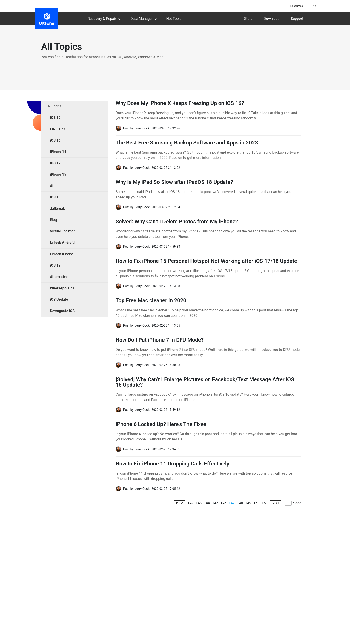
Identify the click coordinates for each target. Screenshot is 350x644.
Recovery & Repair (105, 19)
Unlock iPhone (62, 254)
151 (265, 503)
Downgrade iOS (62, 311)
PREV (179, 503)
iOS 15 (55, 118)
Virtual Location (63, 231)
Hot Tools (177, 19)
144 (207, 503)
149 (248, 503)
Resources (297, 6)
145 (215, 503)
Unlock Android (62, 243)
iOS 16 (55, 140)
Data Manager (144, 19)
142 (191, 503)
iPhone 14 (58, 152)
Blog (54, 220)
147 (232, 503)
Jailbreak (57, 209)
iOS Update (59, 299)
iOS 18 (55, 197)
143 (199, 503)
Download (272, 19)
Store (248, 19)
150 (256, 503)
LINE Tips (58, 129)
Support (297, 19)
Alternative (59, 277)
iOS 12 (55, 265)
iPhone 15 (58, 174)
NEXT (276, 503)
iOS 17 (55, 163)
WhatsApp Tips (62, 288)
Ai (52, 186)
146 (223, 503)
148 (240, 503)
